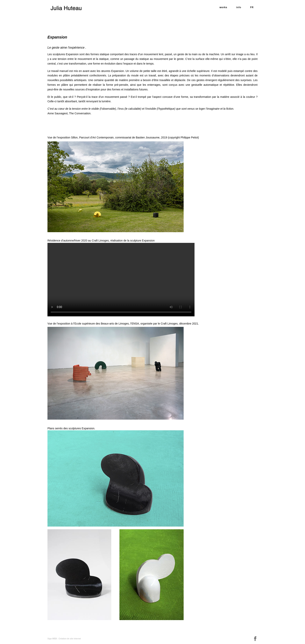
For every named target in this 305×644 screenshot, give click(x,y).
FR (252, 7)
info (239, 7)
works (223, 7)
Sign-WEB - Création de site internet (64, 639)
